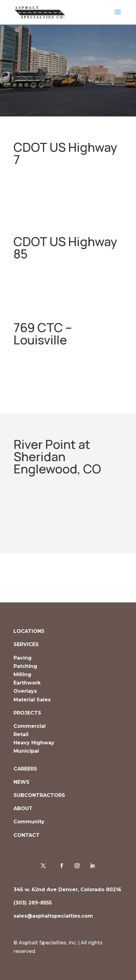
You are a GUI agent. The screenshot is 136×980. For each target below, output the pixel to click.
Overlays (25, 691)
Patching (25, 666)
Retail (21, 734)
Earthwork (27, 683)
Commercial (30, 726)
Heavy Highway (34, 743)
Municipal (26, 751)
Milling (22, 674)
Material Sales (32, 700)
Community (29, 822)
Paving (23, 658)
